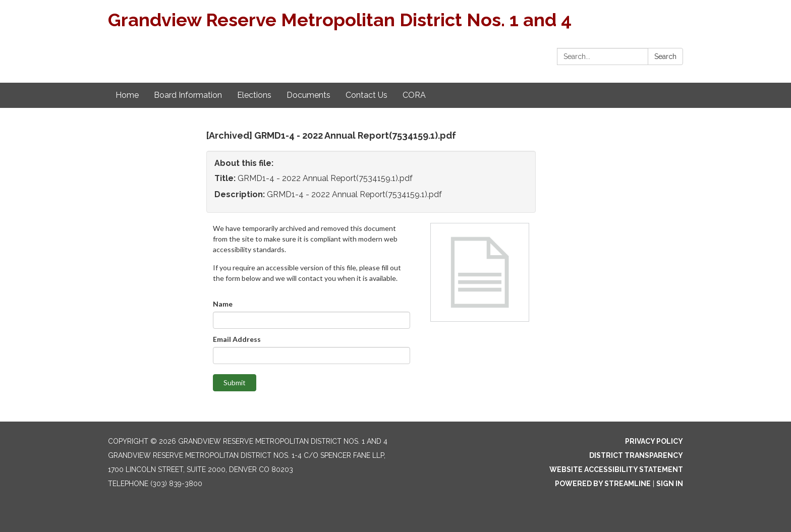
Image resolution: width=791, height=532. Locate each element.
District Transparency (636, 455)
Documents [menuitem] (308, 95)
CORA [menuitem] (414, 95)
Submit (235, 382)
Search (665, 56)
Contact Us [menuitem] (366, 95)
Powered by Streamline (603, 484)
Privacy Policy (654, 441)
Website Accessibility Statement (616, 469)
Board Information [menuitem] (188, 95)
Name (223, 304)
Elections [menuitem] (254, 95)
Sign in (670, 484)
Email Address (237, 339)
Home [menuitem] (127, 95)
